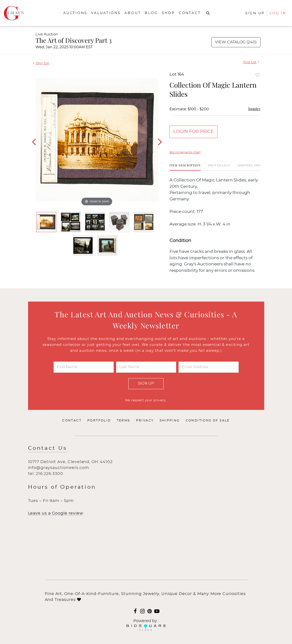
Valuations (106, 13)
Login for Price (193, 132)
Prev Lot (41, 63)
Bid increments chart (185, 152)
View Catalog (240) (236, 42)
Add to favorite (258, 75)
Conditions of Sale (208, 420)
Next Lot (251, 62)
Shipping (170, 420)
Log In (278, 13)
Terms (123, 420)
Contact (190, 13)
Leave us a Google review (56, 513)
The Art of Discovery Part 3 (74, 40)
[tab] (185, 167)
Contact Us (48, 448)
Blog (151, 13)
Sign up (255, 13)
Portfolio (99, 420)
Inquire (254, 109)
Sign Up (146, 383)
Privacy (145, 420)
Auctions (75, 13)
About (133, 13)
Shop (168, 13)
